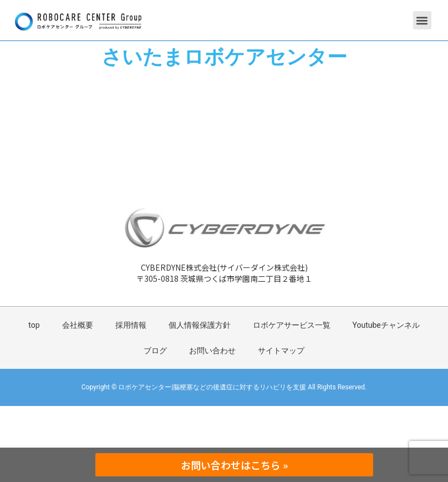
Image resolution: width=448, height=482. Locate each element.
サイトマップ (281, 351)
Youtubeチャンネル (386, 325)
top (34, 325)
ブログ (155, 351)
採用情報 (131, 325)
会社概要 (78, 325)
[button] (422, 20)
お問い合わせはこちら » (234, 465)
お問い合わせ (212, 351)
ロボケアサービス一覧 (292, 325)
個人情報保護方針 (200, 325)
